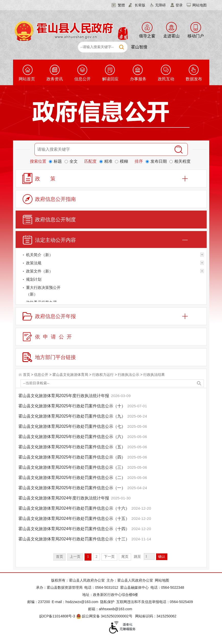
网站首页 (27, 79)
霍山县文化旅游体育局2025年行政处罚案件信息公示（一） (73, 488)
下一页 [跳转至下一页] (109, 557)
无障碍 (160, 5)
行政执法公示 (128, 375)
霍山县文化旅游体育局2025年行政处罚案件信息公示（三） (73, 467)
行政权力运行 (103, 375)
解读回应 (110, 79)
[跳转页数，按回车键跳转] (149, 556)
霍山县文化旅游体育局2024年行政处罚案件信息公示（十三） (75, 539)
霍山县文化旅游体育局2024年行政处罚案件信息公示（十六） (75, 508)
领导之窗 (147, 36)
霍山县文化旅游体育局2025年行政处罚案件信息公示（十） (73, 406)
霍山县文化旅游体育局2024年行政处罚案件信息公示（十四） (75, 529)
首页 (27, 375)
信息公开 (83, 79)
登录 (179, 5)
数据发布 (194, 79)
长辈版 (140, 5)
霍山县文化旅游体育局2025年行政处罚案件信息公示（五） (73, 447)
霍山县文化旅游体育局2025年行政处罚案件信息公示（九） (73, 416)
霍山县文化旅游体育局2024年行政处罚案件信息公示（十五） (75, 519)
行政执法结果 (154, 375)
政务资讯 (55, 79)
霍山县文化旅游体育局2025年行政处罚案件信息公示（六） (73, 437)
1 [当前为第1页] (88, 557)
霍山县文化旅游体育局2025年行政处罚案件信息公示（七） (73, 426)
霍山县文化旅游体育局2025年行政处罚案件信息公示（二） (73, 478)
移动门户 (196, 36)
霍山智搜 (139, 47)
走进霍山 (171, 36)
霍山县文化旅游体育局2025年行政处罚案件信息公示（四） (73, 457)
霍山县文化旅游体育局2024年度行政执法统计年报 (64, 498)
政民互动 (166, 79)
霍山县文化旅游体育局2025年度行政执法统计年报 (64, 396)
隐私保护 (107, 602)
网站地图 (200, 5)
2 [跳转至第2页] (96, 557)
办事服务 (138, 79)
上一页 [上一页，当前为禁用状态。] (75, 557)
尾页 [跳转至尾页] (125, 557)
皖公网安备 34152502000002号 (105, 616)
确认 (162, 557)
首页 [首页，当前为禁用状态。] (60, 557)
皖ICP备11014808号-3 (57, 616)
